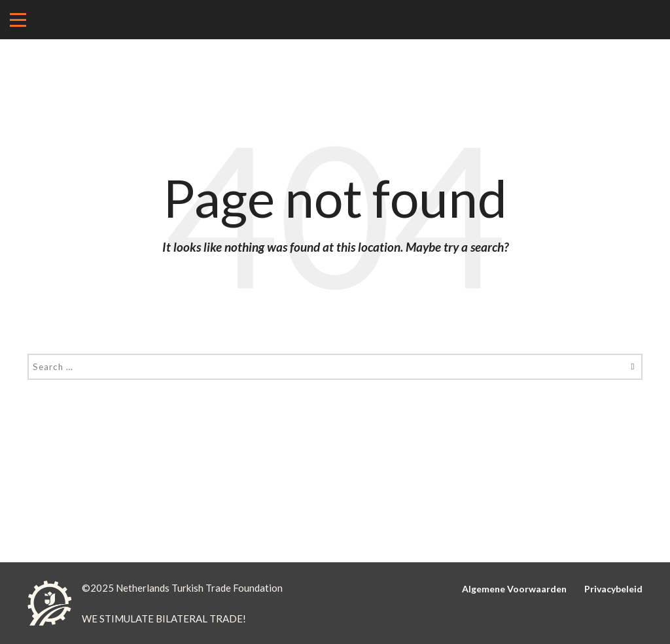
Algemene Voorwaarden (514, 589)
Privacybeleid (613, 589)
